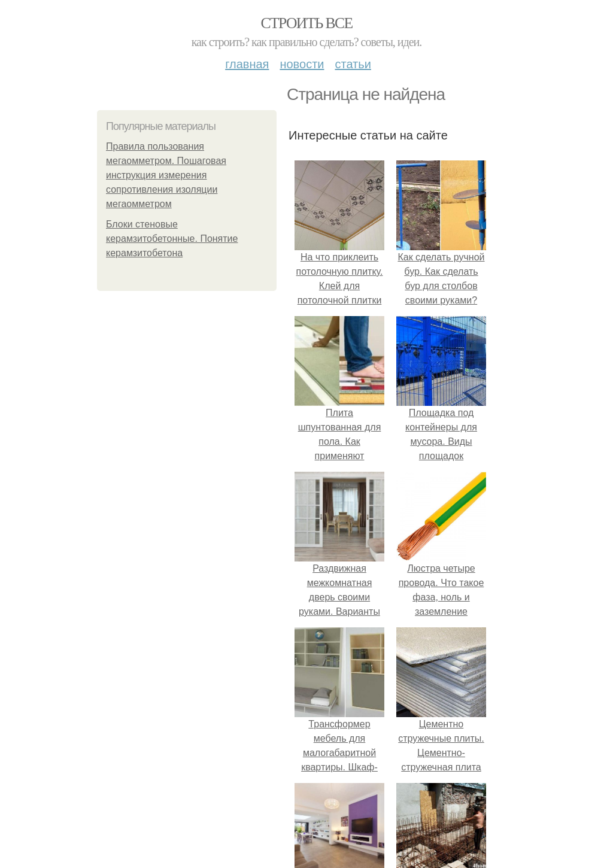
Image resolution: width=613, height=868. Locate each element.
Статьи (353, 64)
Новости (302, 64)
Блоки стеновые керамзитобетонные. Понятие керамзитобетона (172, 239)
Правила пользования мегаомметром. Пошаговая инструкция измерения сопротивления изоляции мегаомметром (166, 175)
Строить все (306, 23)
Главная (247, 64)
